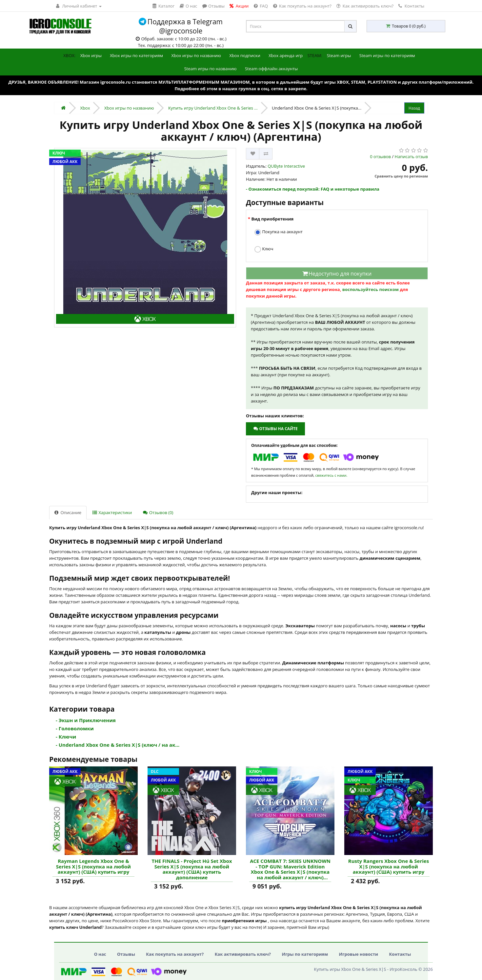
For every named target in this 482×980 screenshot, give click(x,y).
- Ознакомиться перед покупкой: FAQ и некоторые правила (313, 189)
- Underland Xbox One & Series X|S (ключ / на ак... (118, 745)
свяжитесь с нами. (331, 475)
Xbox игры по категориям (136, 55)
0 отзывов (380, 156)
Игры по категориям (305, 954)
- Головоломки (75, 728)
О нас (100, 954)
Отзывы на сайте (275, 429)
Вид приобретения (272, 219)
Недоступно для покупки (337, 274)
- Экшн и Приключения (86, 720)
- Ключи (66, 737)
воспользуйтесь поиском (371, 289)
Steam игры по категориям (387, 55)
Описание (68, 512)
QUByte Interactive (286, 166)
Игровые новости (359, 954)
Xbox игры (91, 55)
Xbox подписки (245, 55)
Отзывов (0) (158, 512)
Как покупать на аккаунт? (175, 954)
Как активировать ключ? (243, 954)
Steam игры (339, 55)
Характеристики (112, 512)
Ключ (264, 249)
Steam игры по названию (211, 69)
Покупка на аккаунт (279, 232)
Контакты (411, 6)
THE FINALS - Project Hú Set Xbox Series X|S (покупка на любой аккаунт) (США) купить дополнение (192, 869)
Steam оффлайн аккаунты (271, 69)
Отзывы (126, 954)
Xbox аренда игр (286, 55)
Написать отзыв (411, 156)
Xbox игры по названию (196, 55)
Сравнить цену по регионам (401, 176)
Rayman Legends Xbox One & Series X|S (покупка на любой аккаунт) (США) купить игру (93, 866)
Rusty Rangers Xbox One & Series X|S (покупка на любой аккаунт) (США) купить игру (389, 866)
